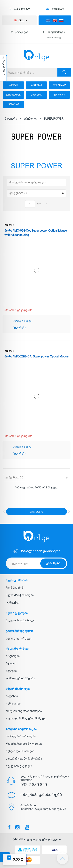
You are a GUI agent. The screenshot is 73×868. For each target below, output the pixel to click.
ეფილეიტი (36, 95)
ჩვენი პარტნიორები (20, 595)
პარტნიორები (13, 95)
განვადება (13, 704)
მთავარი (11, 119)
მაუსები (9, 225)
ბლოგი (11, 663)
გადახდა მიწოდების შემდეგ (26, 718)
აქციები (13, 85)
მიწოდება (59, 95)
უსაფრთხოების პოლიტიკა (24, 744)
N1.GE (19, 839)
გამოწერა (53, 563)
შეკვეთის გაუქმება (19, 766)
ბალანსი (12, 696)
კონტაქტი (13, 104)
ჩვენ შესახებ (59, 85)
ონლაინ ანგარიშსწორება (24, 711)
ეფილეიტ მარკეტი (19, 638)
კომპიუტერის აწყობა (20, 678)
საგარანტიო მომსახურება (24, 759)
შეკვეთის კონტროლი (21, 620)
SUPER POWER (53, 119)
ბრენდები (36, 85)
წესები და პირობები (20, 751)
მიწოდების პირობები (21, 736)
